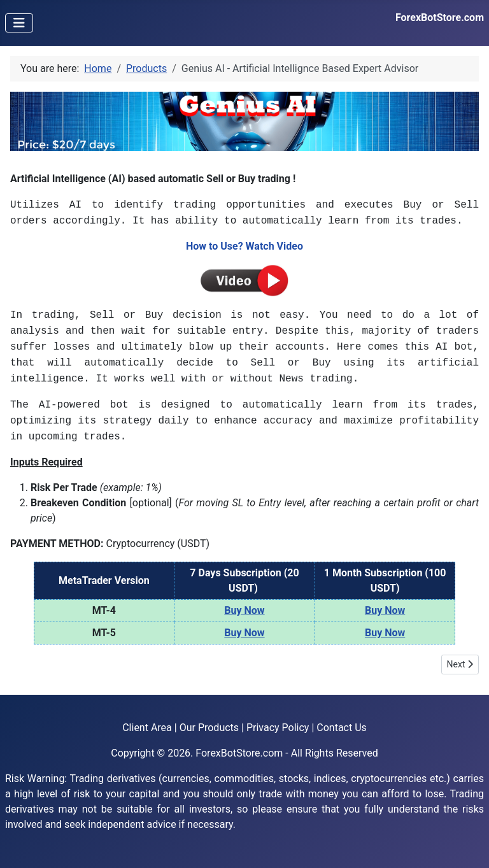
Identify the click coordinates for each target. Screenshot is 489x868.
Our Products (209, 728)
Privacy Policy (278, 728)
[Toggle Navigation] (19, 23)
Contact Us (342, 728)
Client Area (147, 728)
